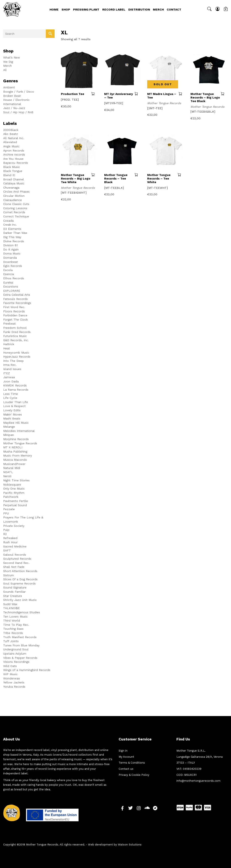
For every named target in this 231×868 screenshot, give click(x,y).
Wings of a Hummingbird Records (27, 670)
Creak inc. (10, 225)
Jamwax (9, 377)
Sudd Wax (10, 604)
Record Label (114, 9)
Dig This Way (12, 237)
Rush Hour (10, 542)
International (12, 104)
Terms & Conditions (132, 763)
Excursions (11, 286)
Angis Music (11, 146)
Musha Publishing (15, 451)
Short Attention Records (20, 571)
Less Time (10, 394)
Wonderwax (11, 678)
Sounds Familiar (14, 592)
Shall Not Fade (14, 567)
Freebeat (9, 324)
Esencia (9, 274)
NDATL (8, 472)
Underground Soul (16, 649)
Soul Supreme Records (19, 583)
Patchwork (11, 497)
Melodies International (19, 431)
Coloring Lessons (15, 208)
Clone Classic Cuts (16, 204)
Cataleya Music (14, 183)
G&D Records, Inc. (16, 340)
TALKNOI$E (11, 608)
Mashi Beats (12, 418)
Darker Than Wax (15, 233)
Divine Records (14, 241)
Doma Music (12, 253)
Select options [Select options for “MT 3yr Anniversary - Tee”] (138, 94)
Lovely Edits (12, 410)
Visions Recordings (16, 662)
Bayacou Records (16, 163)
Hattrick (9, 344)
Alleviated (10, 142)
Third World (12, 620)
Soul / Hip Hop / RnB (18, 112)
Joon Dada (11, 381)
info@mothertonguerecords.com (198, 781)
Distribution (139, 9)
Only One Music (14, 489)
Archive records (14, 154)
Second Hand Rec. (16, 563)
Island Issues (12, 369)
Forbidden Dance (15, 315)
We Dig (8, 62)
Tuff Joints (11, 641)
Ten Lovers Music (15, 616)
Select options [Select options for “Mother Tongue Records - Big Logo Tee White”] (94, 175)
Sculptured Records (17, 559)
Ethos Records (14, 278)
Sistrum (9, 575)
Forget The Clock (15, 320)
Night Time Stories (16, 480)
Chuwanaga (11, 188)
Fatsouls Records (15, 299)
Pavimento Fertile (16, 501)
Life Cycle (10, 398)
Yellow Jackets (14, 682)
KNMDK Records (15, 385)
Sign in (123, 751)
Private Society (14, 526)
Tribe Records (13, 633)
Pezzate (9, 509)
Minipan (9, 435)
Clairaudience (12, 200)
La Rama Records (16, 390)
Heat (7, 348)
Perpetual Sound (15, 505)
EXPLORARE (12, 291)
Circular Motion (14, 196)
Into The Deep (13, 361)
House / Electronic (16, 100)
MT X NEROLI (13, 447)
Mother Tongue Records (20, 443)
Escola (8, 270)
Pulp (6, 530)
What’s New (12, 57)
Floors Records (14, 311)
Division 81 (10, 245)
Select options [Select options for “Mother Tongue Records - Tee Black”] (138, 175)
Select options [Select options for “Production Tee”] (94, 94)
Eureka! (8, 282)
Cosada (8, 221)
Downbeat (10, 262)
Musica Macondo (15, 460)
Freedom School (15, 328)
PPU (6, 513)
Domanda (10, 258)
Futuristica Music (15, 336)
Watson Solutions (130, 845)
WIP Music (10, 674)
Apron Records (14, 150)
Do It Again (11, 249)
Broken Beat (12, 96)
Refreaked (10, 538)
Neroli (7, 476)
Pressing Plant (86, 9)
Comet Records (14, 212)
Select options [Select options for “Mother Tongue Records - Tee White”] (181, 175)
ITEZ (7, 373)
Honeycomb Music (16, 353)
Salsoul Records (15, 555)
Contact (174, 9)
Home (54, 9)
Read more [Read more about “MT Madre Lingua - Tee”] (181, 94)
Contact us (126, 769)
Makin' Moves (12, 414)
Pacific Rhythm (14, 493)
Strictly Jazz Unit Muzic (20, 600)
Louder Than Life (16, 402)
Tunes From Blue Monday (21, 645)
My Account (126, 757)
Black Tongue (13, 171)
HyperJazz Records (17, 357)
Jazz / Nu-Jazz (14, 108)
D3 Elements (12, 229)
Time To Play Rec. (16, 625)
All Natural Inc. (14, 138)
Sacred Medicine (15, 546)
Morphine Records (16, 439)
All (5, 70)
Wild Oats (10, 666)
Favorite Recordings (17, 303)
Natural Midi (12, 468)
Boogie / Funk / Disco (19, 92)
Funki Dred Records (17, 332)
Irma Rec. (10, 365)
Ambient (9, 87)
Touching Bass (13, 629)
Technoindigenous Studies (22, 612)
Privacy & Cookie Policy (134, 775)
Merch (158, 9)
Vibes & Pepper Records (20, 658)
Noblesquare (12, 485)
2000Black (11, 130)
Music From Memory (18, 455)
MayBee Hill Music (16, 423)
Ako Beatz (10, 134)
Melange (9, 427)
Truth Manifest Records (20, 637)
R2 (5, 534)
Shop (66, 9)
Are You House (13, 159)
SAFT (7, 550)
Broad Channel (14, 179)
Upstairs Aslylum (15, 654)
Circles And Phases (16, 192)
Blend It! (9, 175)
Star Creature (13, 596)
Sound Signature (15, 587)
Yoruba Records (14, 687)
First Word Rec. (14, 307)
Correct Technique (16, 216)
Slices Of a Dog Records (20, 579)
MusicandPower (14, 464)
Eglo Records (13, 266)
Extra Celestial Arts (17, 295)
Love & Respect (14, 406)
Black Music (12, 167)
